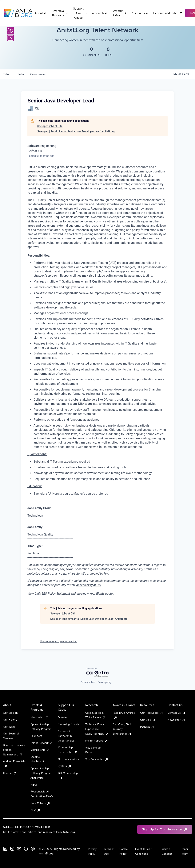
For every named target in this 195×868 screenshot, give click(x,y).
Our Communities (68, 759)
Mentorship (40, 717)
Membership (40, 750)
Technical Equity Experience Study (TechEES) (97, 729)
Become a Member (168, 13)
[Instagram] (12, 849)
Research (100, 13)
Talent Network (42, 743)
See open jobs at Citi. (50, 126)
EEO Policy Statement (56, 594)
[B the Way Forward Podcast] (33, 849)
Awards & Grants (119, 13)
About (41, 13)
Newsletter (176, 720)
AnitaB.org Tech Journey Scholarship (122, 729)
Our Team (9, 727)
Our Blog (148, 720)
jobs (21, 74)
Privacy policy (88, 682)
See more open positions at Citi (59, 641)
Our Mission (10, 713)
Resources (140, 13)
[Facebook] (10, 30)
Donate (62, 717)
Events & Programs (60, 13)
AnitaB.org (46, 853)
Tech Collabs (40, 803)
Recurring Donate (69, 724)
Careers (10, 773)
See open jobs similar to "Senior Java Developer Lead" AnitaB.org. (76, 131)
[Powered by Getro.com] (97, 673)
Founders (36, 736)
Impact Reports (97, 741)
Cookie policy (105, 682)
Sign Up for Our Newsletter (165, 829)
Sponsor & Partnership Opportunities (66, 736)
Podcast (147, 727)
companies (38, 74)
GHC (36, 810)
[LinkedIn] (10, 38)
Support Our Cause (80, 13)
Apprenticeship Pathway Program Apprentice (41, 773)
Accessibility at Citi (89, 585)
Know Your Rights (93, 594)
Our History (10, 720)
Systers (65, 766)
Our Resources (152, 713)
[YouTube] (19, 849)
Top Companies (97, 759)
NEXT (34, 785)
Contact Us (177, 713)
